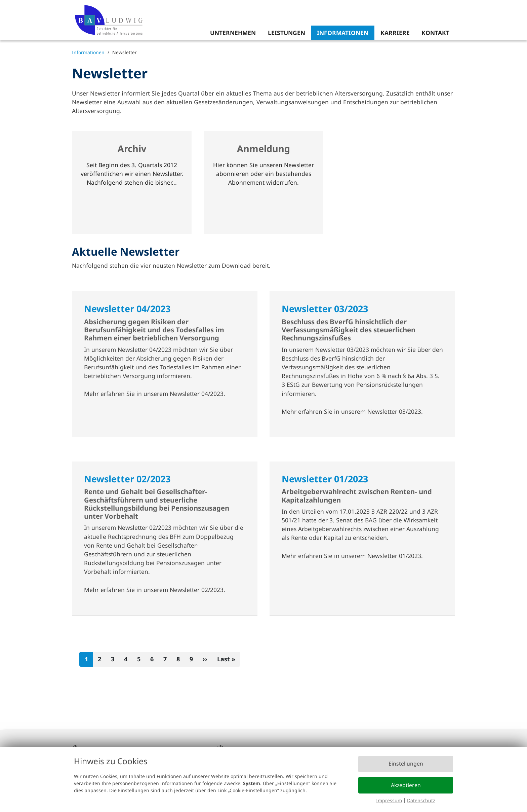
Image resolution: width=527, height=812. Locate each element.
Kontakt (435, 33)
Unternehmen (233, 33)
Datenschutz (421, 800)
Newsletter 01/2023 (325, 479)
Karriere (395, 33)
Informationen (343, 33)
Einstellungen (406, 764)
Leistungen (287, 33)
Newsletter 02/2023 (127, 479)
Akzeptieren (406, 785)
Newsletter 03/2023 (325, 309)
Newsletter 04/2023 (127, 309)
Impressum (389, 800)
